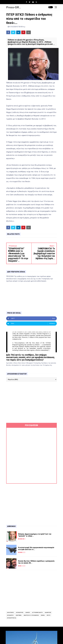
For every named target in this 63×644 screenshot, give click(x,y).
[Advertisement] (32, 402)
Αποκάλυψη (10, 615)
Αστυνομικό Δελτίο (37, 612)
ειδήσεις (28, 612)
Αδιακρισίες (48, 612)
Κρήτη (49, 615)
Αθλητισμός (10, 612)
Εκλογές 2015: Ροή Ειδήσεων (31, 615)
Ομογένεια (19, 615)
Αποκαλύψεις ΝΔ (12, 618)
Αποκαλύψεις (20, 612)
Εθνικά (43, 615)
